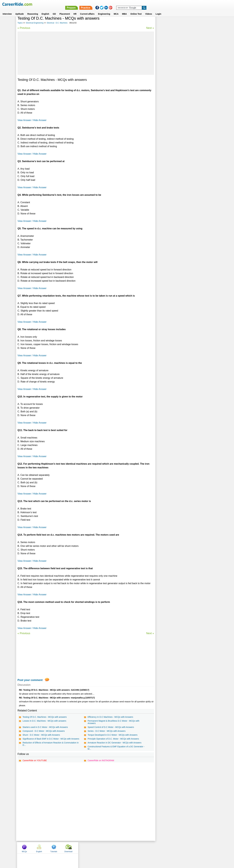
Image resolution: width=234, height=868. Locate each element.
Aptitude (19, 10)
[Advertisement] (85, 53)
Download (207, 23)
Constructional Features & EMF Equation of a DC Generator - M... (116, 748)
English (45, 10)
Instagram (150, 848)
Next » (150, 28)
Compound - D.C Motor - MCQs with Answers (44, 731)
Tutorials (193, 23)
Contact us (102, 848)
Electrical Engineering (35, 23)
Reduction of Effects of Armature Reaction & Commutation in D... (51, 744)
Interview (7, 10)
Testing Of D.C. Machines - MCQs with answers (45, 717)
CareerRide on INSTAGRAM (101, 760)
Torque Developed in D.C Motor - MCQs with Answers (112, 735)
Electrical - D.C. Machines (57, 23)
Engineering (104, 10)
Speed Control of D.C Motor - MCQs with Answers (111, 727)
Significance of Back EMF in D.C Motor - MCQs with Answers (51, 739)
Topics (20, 23)
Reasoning (33, 10)
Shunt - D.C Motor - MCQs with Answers (41, 735)
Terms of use (116, 848)
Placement (65, 10)
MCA (116, 10)
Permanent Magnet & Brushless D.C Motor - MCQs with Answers (113, 722)
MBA (124, 10)
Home (80, 848)
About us (90, 848)
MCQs (163, 23)
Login (158, 10)
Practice (171, 4)
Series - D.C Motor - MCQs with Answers (106, 731)
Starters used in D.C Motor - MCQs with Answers (45, 727)
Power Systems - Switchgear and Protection (178, 89)
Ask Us (128, 848)
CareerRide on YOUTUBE (35, 760)
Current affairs (87, 10)
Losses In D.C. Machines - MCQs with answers (44, 721)
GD (54, 10)
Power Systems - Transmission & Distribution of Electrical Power (185, 77)
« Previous (24, 28)
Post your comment (30, 680)
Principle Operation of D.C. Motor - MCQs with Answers (113, 739)
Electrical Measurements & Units (173, 94)
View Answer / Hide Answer (32, 120)
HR (75, 10)
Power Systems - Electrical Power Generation (179, 84)
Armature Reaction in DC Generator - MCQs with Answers (114, 743)
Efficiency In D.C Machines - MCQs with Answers (110, 717)
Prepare (156, 4)
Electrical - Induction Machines (172, 105)
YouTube (138, 848)
